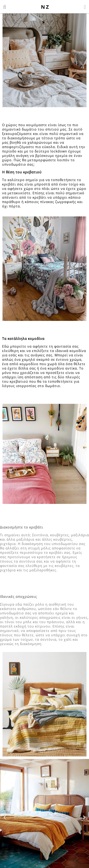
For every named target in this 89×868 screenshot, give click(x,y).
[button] (5, 817)
